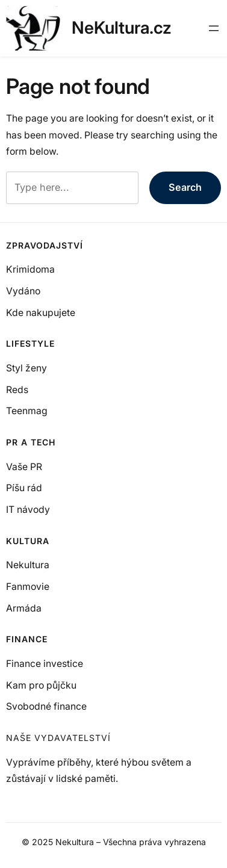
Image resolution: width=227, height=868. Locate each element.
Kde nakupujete (41, 313)
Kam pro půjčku (41, 685)
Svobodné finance (46, 706)
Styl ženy (26, 368)
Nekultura (28, 565)
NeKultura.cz (122, 28)
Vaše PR (24, 467)
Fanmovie (28, 587)
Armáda (24, 608)
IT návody (28, 510)
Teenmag (27, 411)
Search (185, 187)
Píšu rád (24, 488)
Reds (17, 390)
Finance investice (45, 664)
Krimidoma (30, 269)
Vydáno (23, 291)
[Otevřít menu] (214, 28)
